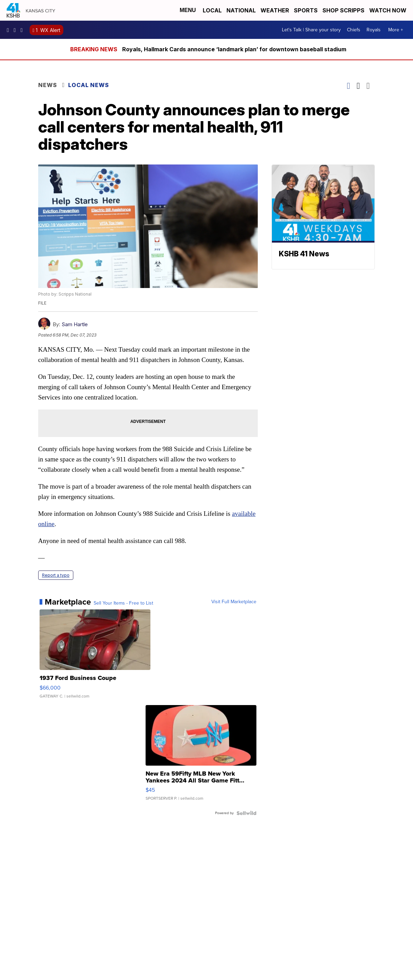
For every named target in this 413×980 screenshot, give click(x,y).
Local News (89, 85)
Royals (374, 30)
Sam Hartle (75, 324)
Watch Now (389, 10)
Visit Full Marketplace (234, 602)
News (48, 85)
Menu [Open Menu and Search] (188, 10)
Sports (306, 10)
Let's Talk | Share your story (311, 30)
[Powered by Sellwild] (246, 813)
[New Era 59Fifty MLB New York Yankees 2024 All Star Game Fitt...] (201, 756)
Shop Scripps (343, 10)
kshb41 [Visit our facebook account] (10, 30)
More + (396, 30)
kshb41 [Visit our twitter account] (23, 30)
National (241, 10)
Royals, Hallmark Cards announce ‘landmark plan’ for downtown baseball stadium (234, 49)
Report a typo (56, 575)
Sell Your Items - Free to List (123, 603)
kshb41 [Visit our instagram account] (17, 30)
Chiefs (354, 30)
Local (212, 10)
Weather (275, 10)
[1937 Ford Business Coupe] (95, 657)
